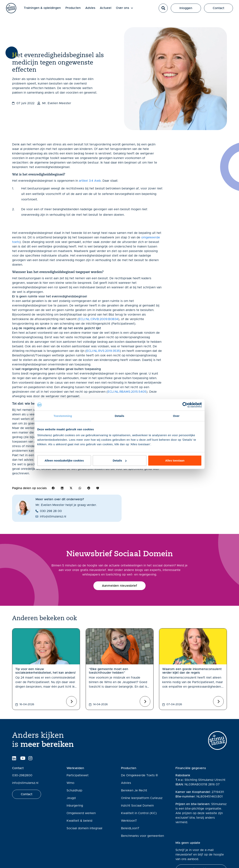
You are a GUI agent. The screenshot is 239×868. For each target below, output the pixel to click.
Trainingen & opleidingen (46, 10)
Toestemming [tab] (63, 416)
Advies (94, 10)
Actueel (109, 10)
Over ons (128, 10)
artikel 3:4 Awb (90, 181)
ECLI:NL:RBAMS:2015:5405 (127, 392)
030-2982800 (22, 775)
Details (120, 460)
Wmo (70, 783)
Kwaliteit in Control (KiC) (139, 813)
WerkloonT (129, 821)
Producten (77, 10)
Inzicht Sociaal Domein (137, 806)
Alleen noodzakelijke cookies (64, 460)
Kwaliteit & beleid (79, 821)
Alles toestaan (175, 460)
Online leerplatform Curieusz (142, 798)
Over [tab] (176, 416)
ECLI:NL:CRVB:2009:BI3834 (98, 319)
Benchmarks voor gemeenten (142, 836)
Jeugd (71, 798)
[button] (163, 10)
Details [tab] (119, 416)
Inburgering (75, 806)
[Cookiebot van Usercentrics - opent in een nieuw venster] (185, 405)
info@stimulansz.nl (25, 783)
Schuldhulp (74, 790)
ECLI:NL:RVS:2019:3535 (103, 351)
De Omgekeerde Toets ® (139, 775)
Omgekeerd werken (81, 813)
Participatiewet (78, 775)
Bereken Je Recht (134, 790)
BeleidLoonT (130, 828)
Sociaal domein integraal (84, 828)
